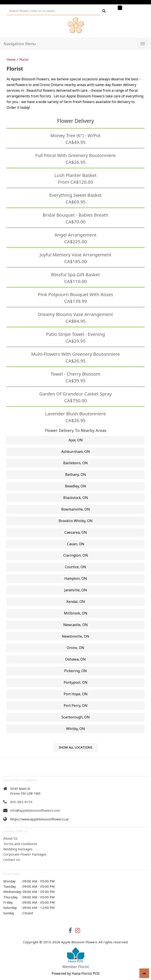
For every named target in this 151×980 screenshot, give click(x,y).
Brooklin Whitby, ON (76, 521)
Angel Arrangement (75, 235)
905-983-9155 (21, 802)
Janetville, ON (75, 590)
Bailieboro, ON (75, 463)
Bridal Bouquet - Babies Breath (75, 215)
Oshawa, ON (75, 659)
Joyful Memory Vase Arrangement (75, 255)
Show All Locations (75, 747)
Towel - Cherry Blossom (75, 374)
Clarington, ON (76, 555)
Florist (24, 60)
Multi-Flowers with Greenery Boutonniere (75, 354)
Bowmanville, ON (76, 509)
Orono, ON (75, 648)
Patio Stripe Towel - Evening (76, 334)
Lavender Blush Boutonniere (75, 414)
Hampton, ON (76, 578)
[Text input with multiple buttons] (53, 11)
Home (11, 60)
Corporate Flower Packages (25, 854)
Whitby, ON (75, 729)
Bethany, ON (76, 474)
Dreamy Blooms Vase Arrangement (76, 314)
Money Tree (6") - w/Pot (75, 135)
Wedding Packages (18, 849)
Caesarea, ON (76, 532)
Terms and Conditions (20, 844)
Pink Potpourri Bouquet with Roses (75, 294)
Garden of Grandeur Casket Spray (76, 394)
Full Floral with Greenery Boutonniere (75, 155)
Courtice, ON (75, 567)
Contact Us (12, 859)
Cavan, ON (76, 544)
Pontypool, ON (76, 682)
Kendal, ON (76, 602)
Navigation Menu (20, 44)
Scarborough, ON (76, 717)
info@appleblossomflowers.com (35, 810)
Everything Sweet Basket (75, 195)
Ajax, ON (76, 440)
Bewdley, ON (75, 486)
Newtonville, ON (76, 636)
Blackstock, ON (76, 498)
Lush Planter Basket (75, 175)
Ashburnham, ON (76, 452)
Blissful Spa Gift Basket (75, 274)
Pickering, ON (75, 671)
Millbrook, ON (76, 613)
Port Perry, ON (76, 706)
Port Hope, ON (76, 694)
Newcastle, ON (75, 625)
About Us (10, 838)
